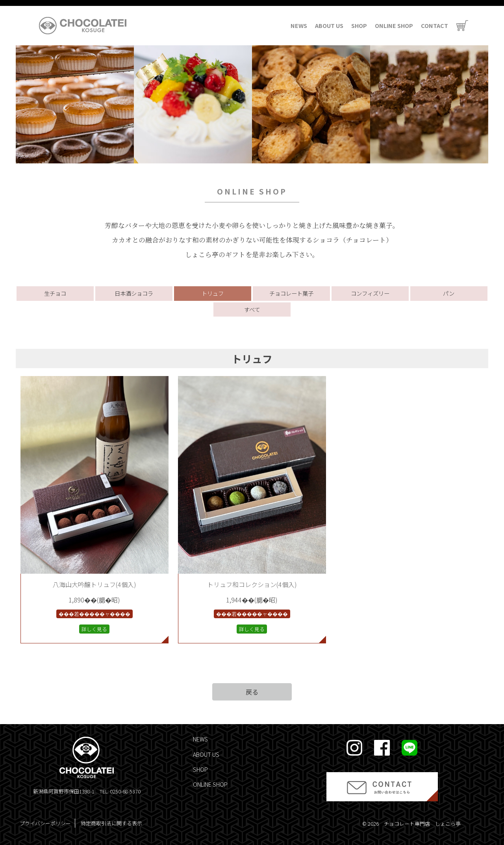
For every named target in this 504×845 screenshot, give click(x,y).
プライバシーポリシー (45, 823)
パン (449, 293)
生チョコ (55, 293)
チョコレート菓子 (291, 293)
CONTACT (435, 25)
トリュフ (213, 293)
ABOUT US (329, 25)
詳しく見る (94, 629)
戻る (252, 692)
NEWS (299, 25)
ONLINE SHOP (394, 25)
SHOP (359, 25)
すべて (252, 309)
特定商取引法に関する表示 (111, 823)
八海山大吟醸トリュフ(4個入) (94, 584)
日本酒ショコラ (134, 293)
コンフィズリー (370, 293)
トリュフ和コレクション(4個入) (252, 584)
